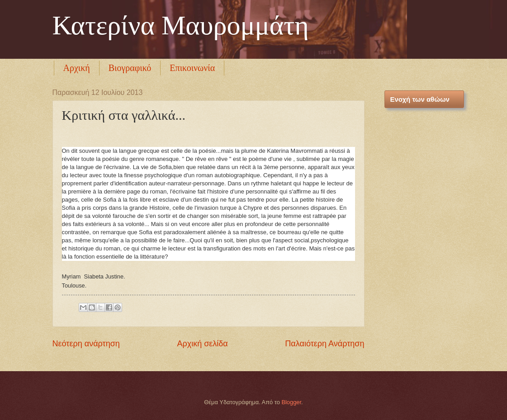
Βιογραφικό (130, 68)
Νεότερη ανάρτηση (86, 344)
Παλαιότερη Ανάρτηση (325, 344)
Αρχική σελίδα (202, 344)
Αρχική (77, 68)
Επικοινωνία (192, 68)
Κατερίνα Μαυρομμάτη (181, 25)
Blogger (291, 402)
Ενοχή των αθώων (420, 99)
